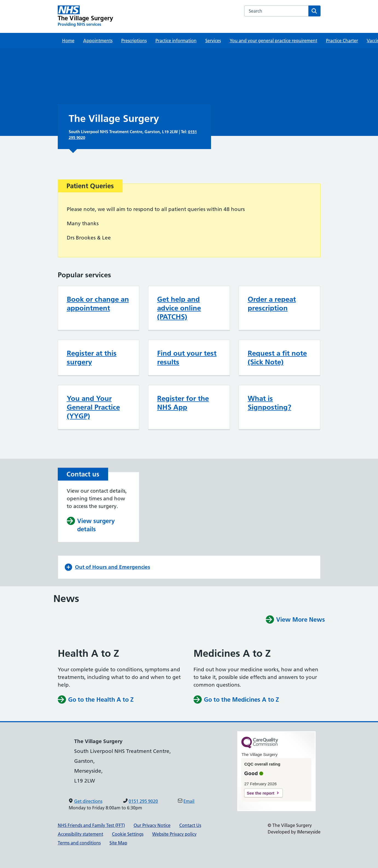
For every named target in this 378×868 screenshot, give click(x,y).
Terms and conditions (79, 843)
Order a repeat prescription (272, 304)
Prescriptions (134, 41)
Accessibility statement (80, 834)
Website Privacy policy (174, 834)
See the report (260, 793)
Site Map (118, 843)
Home (68, 41)
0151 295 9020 (143, 801)
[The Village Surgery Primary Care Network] (86, 16)
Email (189, 801)
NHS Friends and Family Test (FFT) (91, 825)
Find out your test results (187, 358)
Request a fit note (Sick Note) (277, 358)
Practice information (176, 41)
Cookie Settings (128, 834)
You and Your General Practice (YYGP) (93, 407)
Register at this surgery (92, 358)
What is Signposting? (269, 403)
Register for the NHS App (183, 403)
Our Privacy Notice (152, 825)
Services (213, 41)
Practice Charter (342, 41)
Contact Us (190, 825)
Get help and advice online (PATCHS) (179, 308)
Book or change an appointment (98, 304)
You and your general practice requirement (273, 41)
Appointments (98, 41)
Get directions (88, 801)
